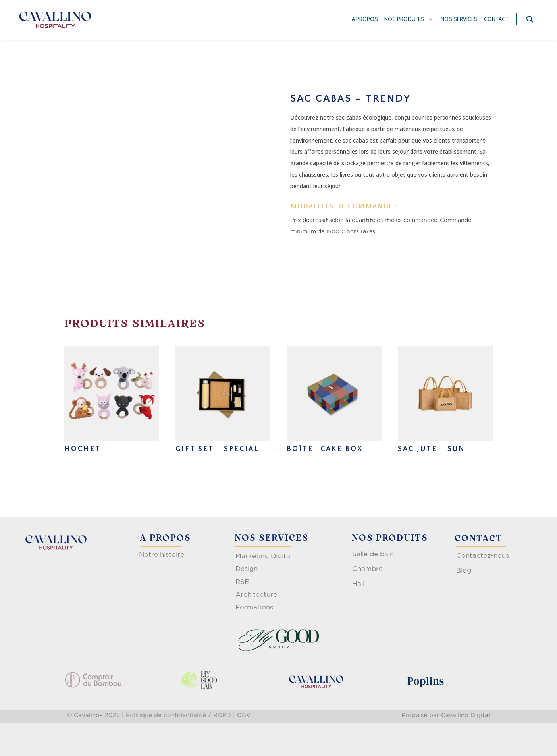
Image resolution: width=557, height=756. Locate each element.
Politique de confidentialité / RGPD (178, 715)
